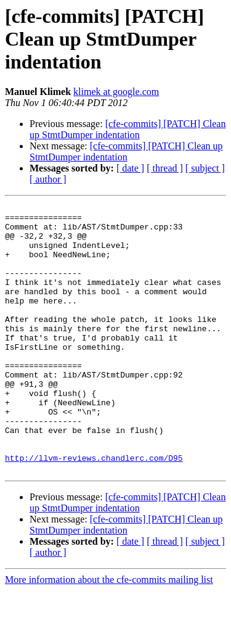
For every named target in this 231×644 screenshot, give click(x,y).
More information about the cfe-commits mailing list (109, 633)
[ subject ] (205, 168)
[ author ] (48, 179)
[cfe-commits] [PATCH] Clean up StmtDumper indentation (128, 129)
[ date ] (130, 168)
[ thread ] (165, 168)
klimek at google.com (116, 92)
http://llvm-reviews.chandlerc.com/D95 (94, 510)
